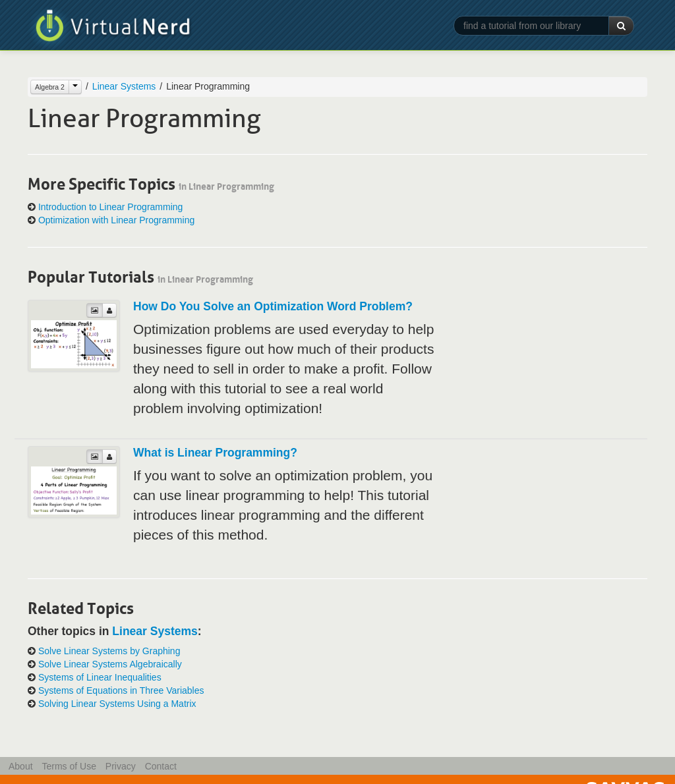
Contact (161, 766)
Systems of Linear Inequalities (100, 677)
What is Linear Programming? (215, 453)
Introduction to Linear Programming (110, 207)
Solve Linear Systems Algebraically (110, 664)
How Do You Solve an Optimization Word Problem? (273, 306)
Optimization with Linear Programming (116, 220)
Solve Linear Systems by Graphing (109, 651)
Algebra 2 (50, 87)
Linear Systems (124, 86)
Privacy (121, 766)
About (21, 766)
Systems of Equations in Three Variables (121, 690)
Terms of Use (69, 766)
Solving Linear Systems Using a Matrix (117, 704)
